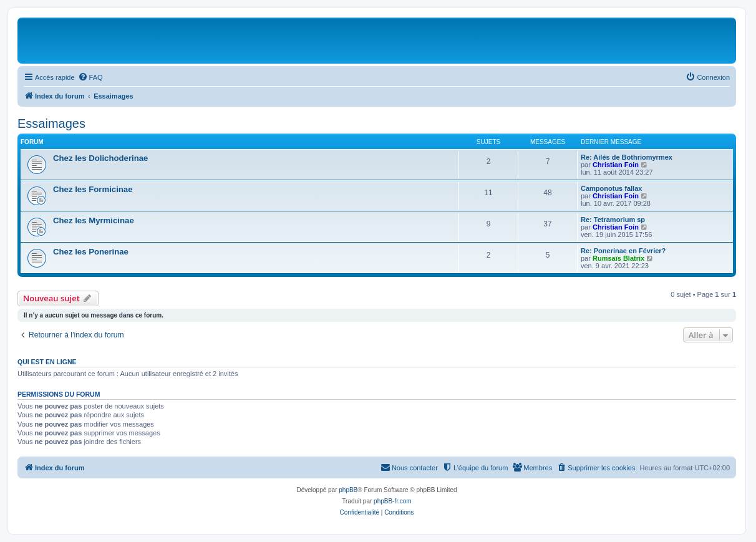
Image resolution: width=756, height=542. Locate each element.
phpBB (348, 490)
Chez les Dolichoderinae (100, 158)
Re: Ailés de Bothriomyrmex (627, 157)
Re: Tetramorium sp (613, 220)
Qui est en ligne (47, 362)
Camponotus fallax (611, 188)
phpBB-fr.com (393, 501)
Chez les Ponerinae (91, 252)
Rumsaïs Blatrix (618, 258)
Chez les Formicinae (93, 189)
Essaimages (51, 123)
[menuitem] (90, 77)
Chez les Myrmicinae (94, 220)
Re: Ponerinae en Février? (623, 251)
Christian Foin (616, 165)
